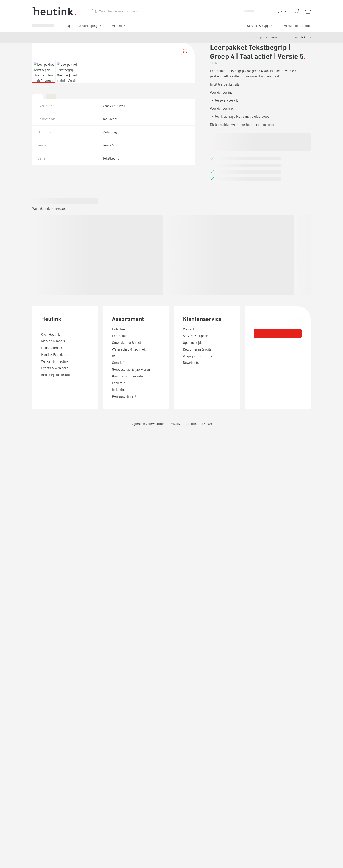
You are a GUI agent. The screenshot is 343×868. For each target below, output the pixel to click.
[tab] (3, 624)
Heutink (11, 711)
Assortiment (15, 760)
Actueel (19, 391)
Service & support (23, 398)
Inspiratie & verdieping (29, 385)
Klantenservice (18, 818)
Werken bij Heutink (24, 402)
